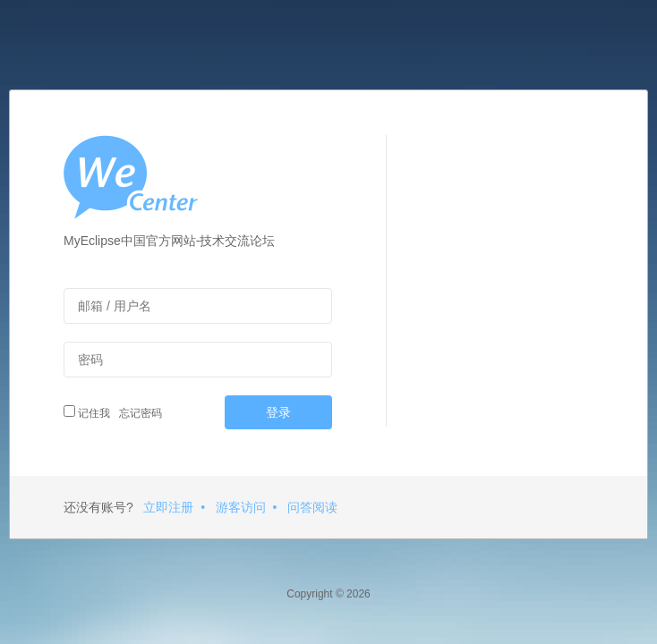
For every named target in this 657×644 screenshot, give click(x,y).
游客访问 (241, 507)
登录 (278, 412)
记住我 (87, 412)
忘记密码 (138, 413)
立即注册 (168, 507)
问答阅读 (312, 507)
